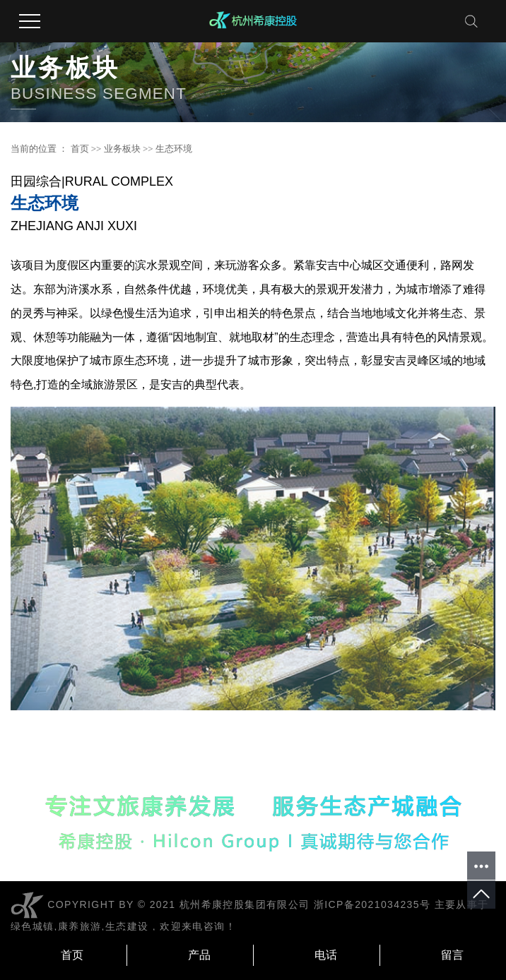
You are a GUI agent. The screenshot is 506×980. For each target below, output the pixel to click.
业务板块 (122, 149)
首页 (80, 149)
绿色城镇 (33, 926)
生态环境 (174, 149)
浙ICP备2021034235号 (372, 904)
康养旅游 (80, 926)
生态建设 (127, 926)
